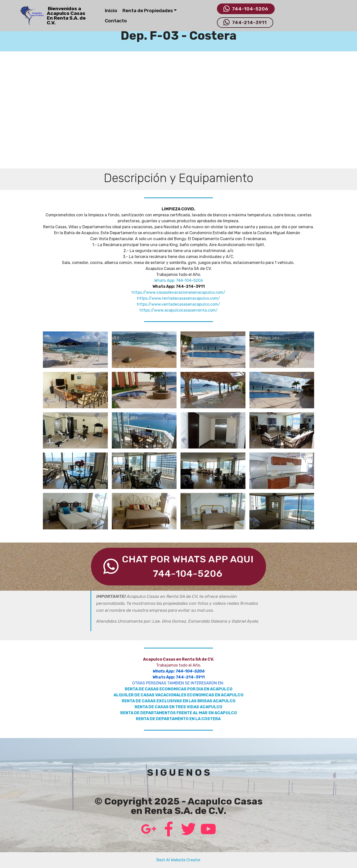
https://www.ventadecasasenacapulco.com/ (178, 304)
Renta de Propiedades (148, 11)
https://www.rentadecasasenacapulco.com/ (178, 298)
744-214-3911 (245, 23)
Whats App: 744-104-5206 (179, 280)
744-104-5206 (246, 9)
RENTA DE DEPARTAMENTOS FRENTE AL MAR (164, 713)
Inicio (111, 11)
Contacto (116, 21)
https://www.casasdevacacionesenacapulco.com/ (178, 292)
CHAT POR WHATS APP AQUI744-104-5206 (178, 566)
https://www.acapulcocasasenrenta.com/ (179, 310)
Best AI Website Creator (178, 860)
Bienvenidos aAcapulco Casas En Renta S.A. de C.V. (66, 16)
